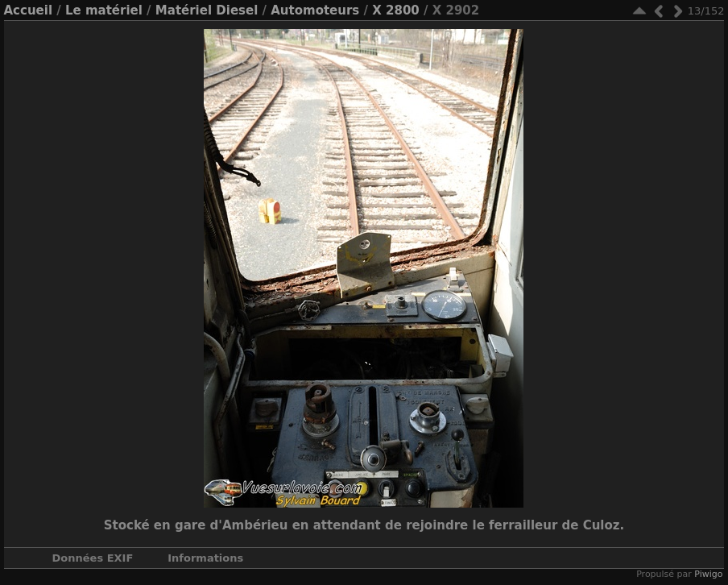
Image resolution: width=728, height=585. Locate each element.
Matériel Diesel (207, 10)
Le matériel (104, 10)
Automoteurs (315, 10)
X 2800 (396, 10)
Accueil (29, 10)
